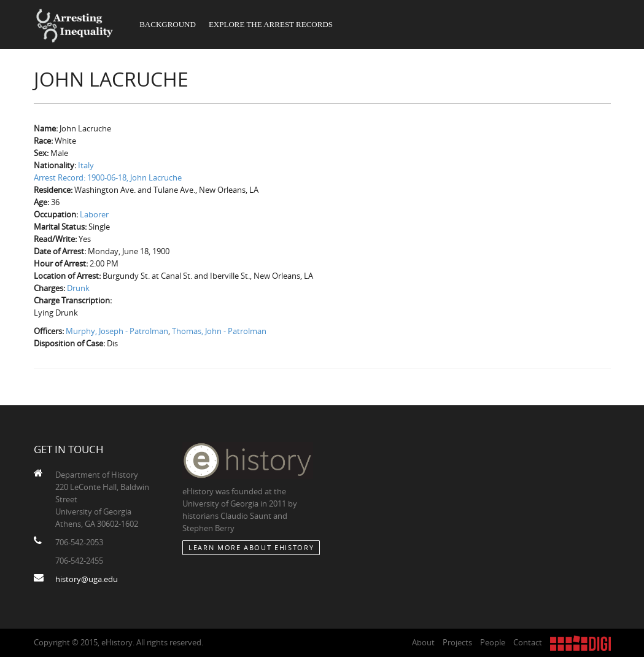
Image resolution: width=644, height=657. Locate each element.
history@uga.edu (87, 579)
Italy (86, 165)
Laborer (94, 214)
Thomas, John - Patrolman (219, 331)
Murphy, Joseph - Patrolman (117, 331)
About (423, 642)
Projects (457, 642)
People (493, 642)
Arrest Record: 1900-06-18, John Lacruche (108, 177)
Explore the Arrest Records (271, 24)
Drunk (78, 288)
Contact (528, 642)
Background (168, 24)
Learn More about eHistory (251, 547)
